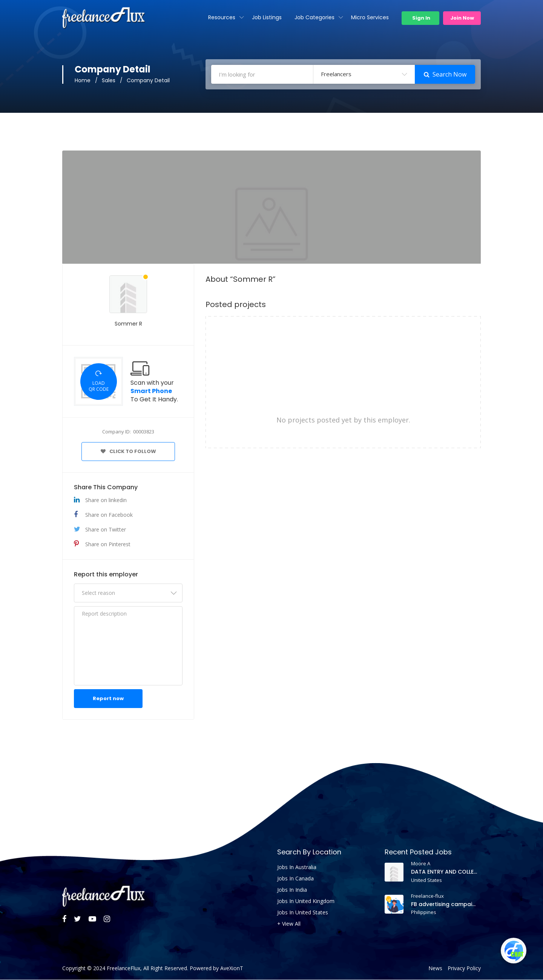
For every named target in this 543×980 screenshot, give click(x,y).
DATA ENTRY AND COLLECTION (445, 872)
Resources (222, 17)
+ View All (289, 924)
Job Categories (314, 17)
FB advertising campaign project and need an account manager (445, 904)
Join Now (462, 18)
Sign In (421, 18)
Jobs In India (292, 890)
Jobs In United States (303, 913)
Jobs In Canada (295, 879)
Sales (109, 81)
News (435, 969)
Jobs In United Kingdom (306, 902)
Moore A (421, 864)
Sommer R (128, 324)
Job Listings (267, 17)
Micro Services (370, 17)
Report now (108, 699)
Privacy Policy (464, 969)
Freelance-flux (427, 896)
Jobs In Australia (297, 868)
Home (83, 81)
